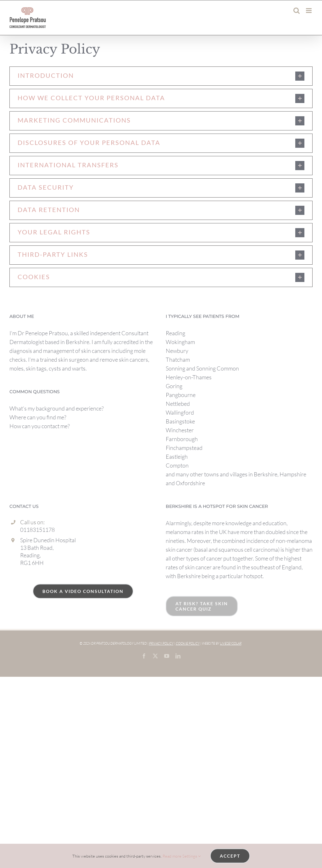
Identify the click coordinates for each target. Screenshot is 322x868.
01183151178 (37, 530)
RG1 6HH (32, 563)
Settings (192, 856)
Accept (230, 856)
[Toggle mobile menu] (309, 11)
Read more (172, 856)
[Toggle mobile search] (297, 11)
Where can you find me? (38, 417)
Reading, (31, 555)
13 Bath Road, (37, 548)
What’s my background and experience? (57, 408)
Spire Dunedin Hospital (48, 540)
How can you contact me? (40, 426)
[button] (161, 76)
